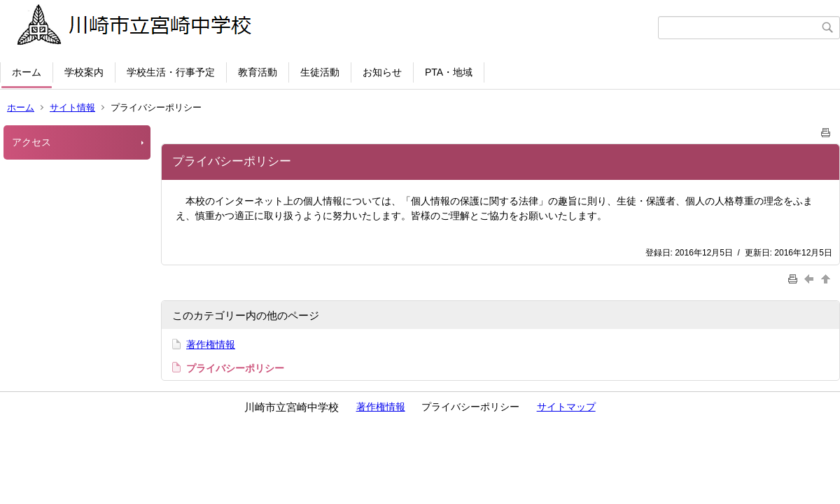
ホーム (27, 72)
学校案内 (84, 72)
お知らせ (382, 72)
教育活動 (258, 72)
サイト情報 (72, 107)
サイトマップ (566, 407)
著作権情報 (211, 344)
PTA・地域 (449, 72)
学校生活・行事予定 (171, 72)
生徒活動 (320, 72)
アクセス (31, 142)
